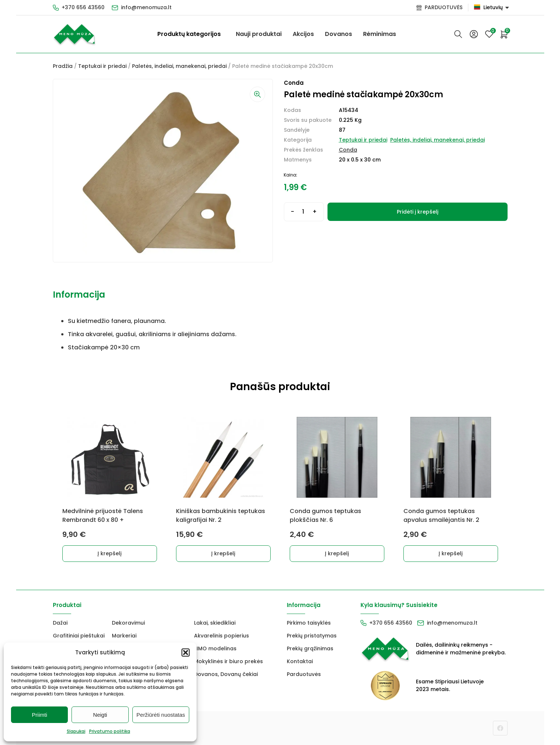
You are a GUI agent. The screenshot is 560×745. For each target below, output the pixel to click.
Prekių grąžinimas (310, 648)
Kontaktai (300, 661)
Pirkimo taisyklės (309, 623)
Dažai (60, 623)
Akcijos (303, 34)
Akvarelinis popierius (222, 636)
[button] (186, 653)
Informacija (79, 295)
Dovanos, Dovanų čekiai (226, 674)
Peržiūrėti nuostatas (161, 715)
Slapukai (76, 731)
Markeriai (124, 636)
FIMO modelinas (215, 648)
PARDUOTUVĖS (444, 7)
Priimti (40, 715)
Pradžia (63, 66)
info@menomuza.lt (146, 7)
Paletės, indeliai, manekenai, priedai (179, 66)
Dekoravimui (128, 623)
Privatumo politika (110, 731)
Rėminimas (380, 34)
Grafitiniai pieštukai (79, 636)
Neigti (100, 715)
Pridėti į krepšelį (418, 212)
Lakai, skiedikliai (215, 623)
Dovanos (338, 34)
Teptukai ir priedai (102, 66)
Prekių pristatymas (312, 636)
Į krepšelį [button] (109, 553)
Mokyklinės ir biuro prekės (228, 661)
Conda (348, 150)
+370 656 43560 (83, 7)
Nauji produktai (259, 34)
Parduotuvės (304, 674)
